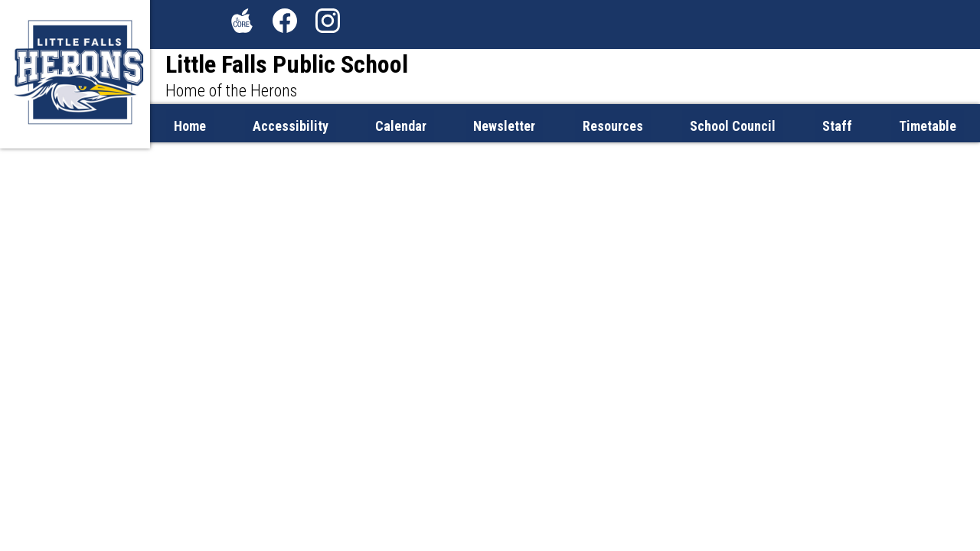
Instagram (328, 24)
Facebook (285, 24)
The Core (239, 24)
